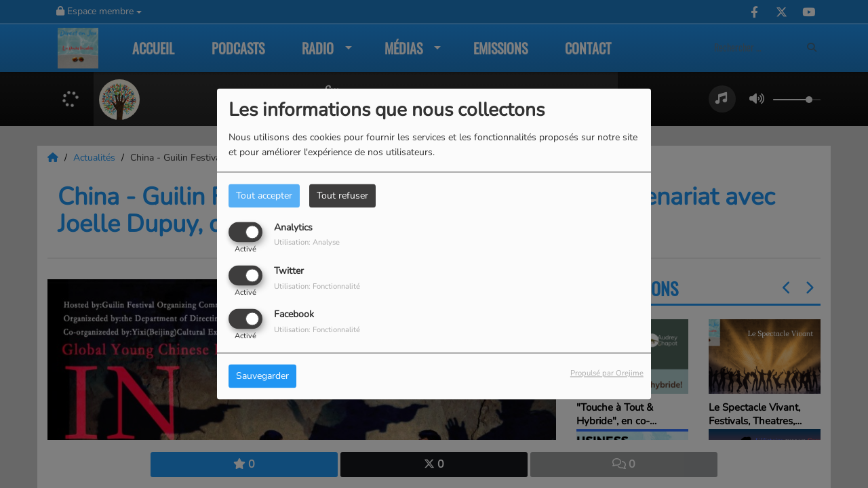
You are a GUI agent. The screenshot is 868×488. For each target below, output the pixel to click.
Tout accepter (264, 196)
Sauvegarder (262, 377)
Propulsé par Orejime (607, 374)
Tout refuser (342, 196)
